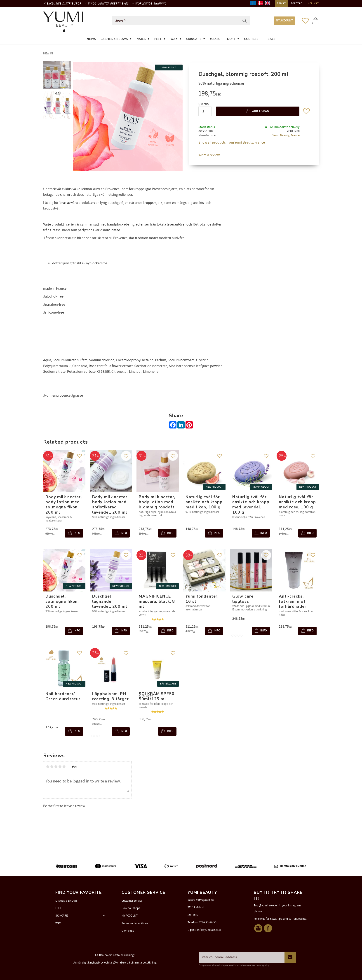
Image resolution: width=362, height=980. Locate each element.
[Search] (244, 21)
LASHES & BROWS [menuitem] (114, 39)
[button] (305, 21)
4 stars (60, 767)
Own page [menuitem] (128, 931)
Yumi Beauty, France (286, 136)
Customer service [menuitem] (132, 901)
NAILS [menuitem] (141, 39)
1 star (48, 767)
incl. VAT (313, 3)
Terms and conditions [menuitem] (135, 923)
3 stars (56, 767)
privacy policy (262, 965)
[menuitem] (263, 37)
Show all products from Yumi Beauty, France (232, 143)
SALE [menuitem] (271, 39)
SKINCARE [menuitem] (194, 39)
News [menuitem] (91, 39)
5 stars (64, 767)
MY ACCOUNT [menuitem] (284, 21)
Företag (297, 3)
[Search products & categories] (177, 21)
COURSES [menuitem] (251, 39)
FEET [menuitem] (158, 39)
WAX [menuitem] (174, 39)
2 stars (52, 767)
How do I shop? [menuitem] (131, 908)
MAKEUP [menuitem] (216, 39)
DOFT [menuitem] (231, 39)
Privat (281, 3)
